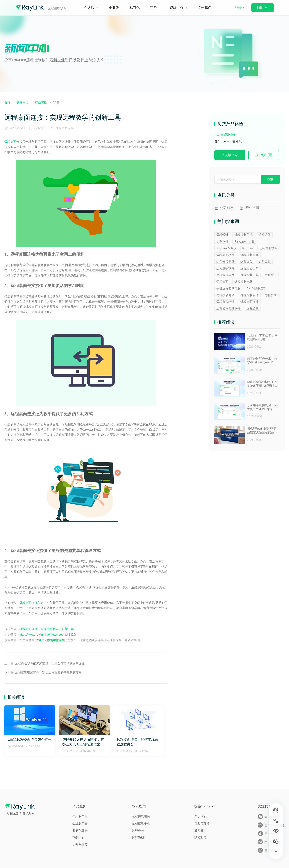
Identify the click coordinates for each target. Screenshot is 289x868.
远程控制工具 (250, 275)
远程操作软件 (225, 275)
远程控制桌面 (250, 255)
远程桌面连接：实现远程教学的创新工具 (47, 629)
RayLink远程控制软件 (49, 640)
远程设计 (222, 235)
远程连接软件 (225, 268)
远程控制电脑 (243, 282)
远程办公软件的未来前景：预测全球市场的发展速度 (50, 663)
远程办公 (247, 262)
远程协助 (271, 295)
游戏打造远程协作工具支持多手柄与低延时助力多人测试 (262, 384)
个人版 (89, 8)
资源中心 (176, 8)
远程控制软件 (250, 295)
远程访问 (265, 235)
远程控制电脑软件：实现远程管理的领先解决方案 (48, 672)
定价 (154, 8)
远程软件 (222, 241)
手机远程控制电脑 (228, 288)
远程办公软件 (225, 302)
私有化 (135, 8)
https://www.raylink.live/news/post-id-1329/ (48, 635)
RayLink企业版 (226, 248)
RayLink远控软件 (226, 135)
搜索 (270, 179)
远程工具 (265, 262)
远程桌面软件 (225, 255)
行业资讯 (40, 128)
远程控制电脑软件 (228, 308)
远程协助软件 (268, 248)
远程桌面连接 (65, 128)
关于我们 (204, 8)
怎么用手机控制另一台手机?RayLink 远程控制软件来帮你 (262, 407)
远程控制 (271, 275)
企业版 (114, 8)
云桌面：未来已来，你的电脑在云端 (262, 337)
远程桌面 (222, 282)
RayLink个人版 (244, 241)
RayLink (248, 248)
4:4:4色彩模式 (256, 288)
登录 (240, 11)
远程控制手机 (243, 235)
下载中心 (263, 8)
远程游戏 (253, 308)
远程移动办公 (225, 295)
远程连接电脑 (225, 262)
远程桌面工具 (250, 268)
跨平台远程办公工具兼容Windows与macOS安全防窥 (262, 361)
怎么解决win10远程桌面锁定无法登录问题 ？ (262, 431)
